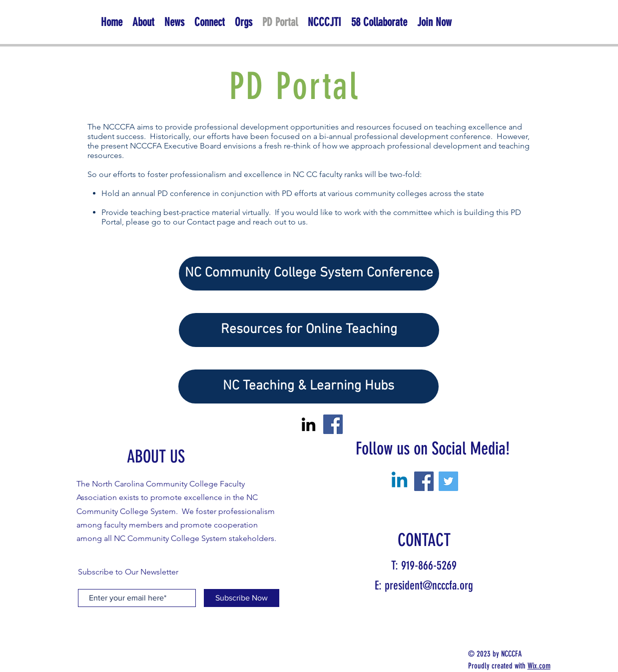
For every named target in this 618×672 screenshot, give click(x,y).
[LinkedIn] (309, 424)
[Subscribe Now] (242, 598)
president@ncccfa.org (429, 585)
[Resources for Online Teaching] (309, 330)
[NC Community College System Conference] (309, 273)
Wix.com (539, 666)
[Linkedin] (399, 481)
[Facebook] (333, 424)
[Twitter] (448, 481)
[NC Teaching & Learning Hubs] (309, 386)
